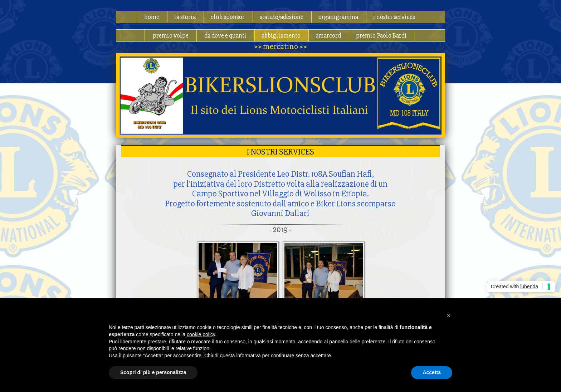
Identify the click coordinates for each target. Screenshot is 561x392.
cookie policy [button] (201, 334)
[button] (449, 315)
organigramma (338, 17)
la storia (185, 17)
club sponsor (228, 17)
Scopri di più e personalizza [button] (153, 372)
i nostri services (394, 17)
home (152, 17)
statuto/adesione (282, 17)
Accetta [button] (432, 372)
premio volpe (171, 35)
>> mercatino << (280, 46)
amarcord (328, 35)
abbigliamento (281, 35)
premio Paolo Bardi (381, 35)
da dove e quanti (225, 35)
